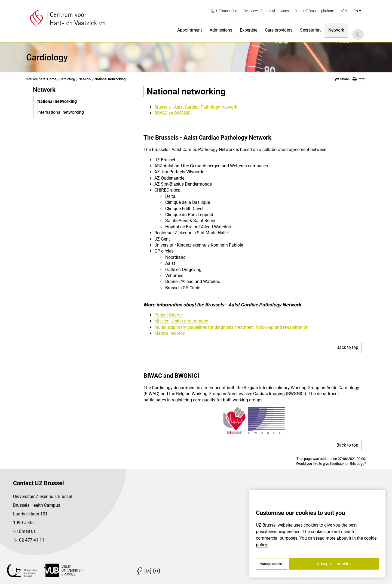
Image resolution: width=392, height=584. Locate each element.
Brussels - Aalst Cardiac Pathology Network (196, 107)
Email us (27, 531)
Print (361, 79)
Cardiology (67, 79)
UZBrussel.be (224, 11)
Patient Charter (169, 315)
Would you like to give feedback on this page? (331, 464)
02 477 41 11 (32, 540)
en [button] (357, 11)
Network (85, 79)
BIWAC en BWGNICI (173, 113)
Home (52, 79)
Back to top (347, 347)
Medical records (170, 333)
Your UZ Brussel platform (315, 11)
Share (344, 79)
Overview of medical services (266, 11)
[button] (344, 11)
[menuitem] (190, 30)
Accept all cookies (334, 564)
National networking (110, 79)
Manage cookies (271, 564)
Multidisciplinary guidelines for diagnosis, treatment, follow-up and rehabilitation (231, 327)
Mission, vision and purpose (181, 321)
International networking (61, 112)
